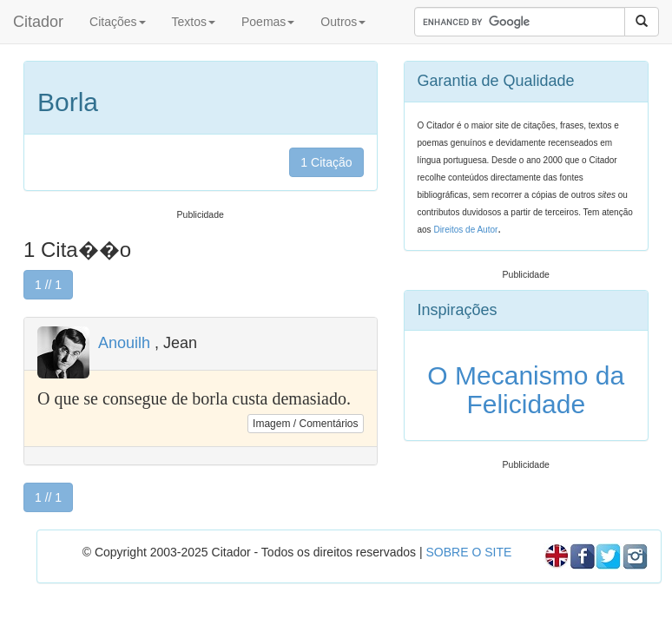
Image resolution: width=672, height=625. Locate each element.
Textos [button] (194, 22)
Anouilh (124, 343)
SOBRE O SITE (468, 552)
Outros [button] (343, 22)
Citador (38, 22)
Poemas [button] (268, 22)
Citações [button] (117, 22)
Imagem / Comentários (305, 424)
